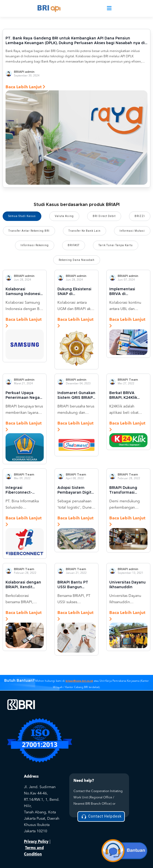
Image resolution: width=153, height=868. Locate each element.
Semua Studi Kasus (22, 216)
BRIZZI (140, 216)
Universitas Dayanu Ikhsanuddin (127, 585)
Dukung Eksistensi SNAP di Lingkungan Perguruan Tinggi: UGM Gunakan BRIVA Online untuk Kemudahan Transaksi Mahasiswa (76, 292)
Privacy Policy (36, 842)
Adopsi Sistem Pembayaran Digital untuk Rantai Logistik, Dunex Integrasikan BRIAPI (76, 490)
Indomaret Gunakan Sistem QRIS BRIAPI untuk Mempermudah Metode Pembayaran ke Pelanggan (76, 396)
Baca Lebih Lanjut (25, 87)
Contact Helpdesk (101, 817)
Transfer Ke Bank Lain (85, 231)
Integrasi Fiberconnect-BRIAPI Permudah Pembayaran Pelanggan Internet (24, 490)
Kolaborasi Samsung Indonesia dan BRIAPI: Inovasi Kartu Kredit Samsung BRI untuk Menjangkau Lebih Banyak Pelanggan (24, 292)
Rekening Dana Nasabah (77, 260)
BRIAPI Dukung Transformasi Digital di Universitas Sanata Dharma (127, 490)
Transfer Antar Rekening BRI (29, 231)
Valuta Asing (64, 216)
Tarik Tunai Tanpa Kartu (116, 245)
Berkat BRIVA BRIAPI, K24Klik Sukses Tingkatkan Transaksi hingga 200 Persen (127, 396)
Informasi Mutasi (132, 231)
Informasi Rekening (35, 245)
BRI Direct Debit (104, 216)
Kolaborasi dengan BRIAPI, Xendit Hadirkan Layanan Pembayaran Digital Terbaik (24, 585)
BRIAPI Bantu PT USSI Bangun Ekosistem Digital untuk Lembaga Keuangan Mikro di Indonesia (75, 585)
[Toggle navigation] (109, 9)
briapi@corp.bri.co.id (79, 681)
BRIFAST (74, 245)
